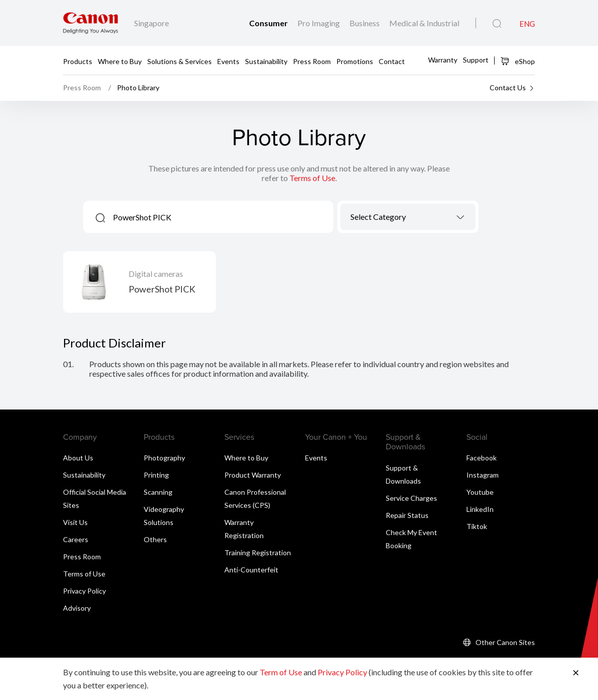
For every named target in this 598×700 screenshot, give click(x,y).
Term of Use (281, 672)
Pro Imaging (319, 23)
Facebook (482, 458)
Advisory (77, 608)
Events (228, 61)
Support (476, 60)
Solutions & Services (180, 61)
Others (155, 539)
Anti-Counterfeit (251, 570)
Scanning (158, 492)
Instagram (483, 475)
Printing (156, 475)
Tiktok (477, 526)
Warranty (443, 60)
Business (365, 23)
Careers (76, 539)
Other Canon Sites (505, 642)
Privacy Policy (84, 591)
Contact (392, 61)
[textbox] (408, 217)
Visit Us (75, 522)
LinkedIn (480, 509)
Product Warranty (253, 475)
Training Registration (258, 552)
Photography (164, 458)
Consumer (269, 23)
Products (78, 61)
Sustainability (266, 61)
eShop (518, 61)
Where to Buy (120, 61)
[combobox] (408, 217)
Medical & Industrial (424, 23)
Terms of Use (312, 178)
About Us (78, 458)
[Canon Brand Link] (91, 23)
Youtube (480, 492)
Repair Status (407, 515)
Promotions (355, 61)
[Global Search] (497, 24)
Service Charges (411, 498)
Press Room (312, 61)
